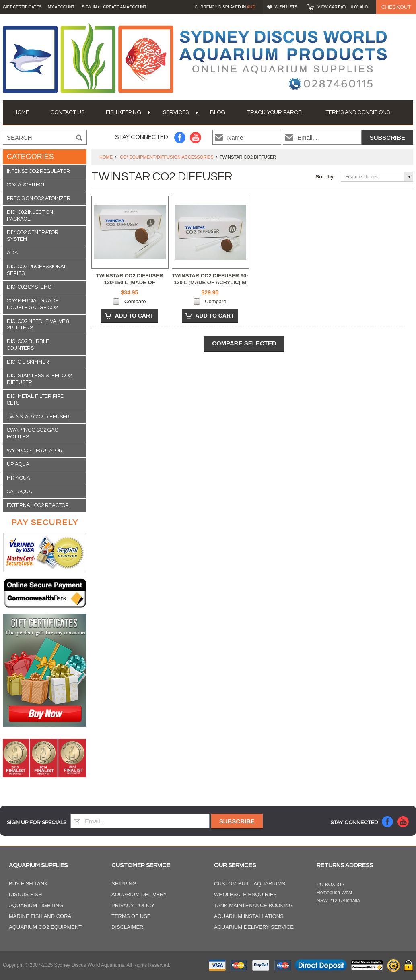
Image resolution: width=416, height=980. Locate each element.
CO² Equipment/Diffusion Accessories (167, 157)
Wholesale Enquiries (245, 894)
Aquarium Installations (249, 916)
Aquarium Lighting (36, 905)
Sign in (89, 7)
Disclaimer (127, 927)
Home (106, 157)
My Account (61, 7)
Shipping (124, 884)
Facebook (180, 137)
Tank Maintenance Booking (253, 905)
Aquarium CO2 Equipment (45, 927)
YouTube (196, 137)
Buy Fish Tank (28, 884)
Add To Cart (134, 316)
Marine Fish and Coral (42, 916)
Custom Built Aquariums (250, 884)
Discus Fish (25, 894)
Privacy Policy (133, 905)
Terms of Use (131, 916)
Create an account (125, 7)
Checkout (396, 7)
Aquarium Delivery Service (254, 927)
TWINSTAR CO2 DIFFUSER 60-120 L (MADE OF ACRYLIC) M (210, 279)
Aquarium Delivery (139, 894)
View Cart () (343, 7)
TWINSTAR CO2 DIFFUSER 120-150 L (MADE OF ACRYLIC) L (130, 282)
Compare (135, 301)
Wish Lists (286, 7)
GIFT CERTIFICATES (22, 7)
